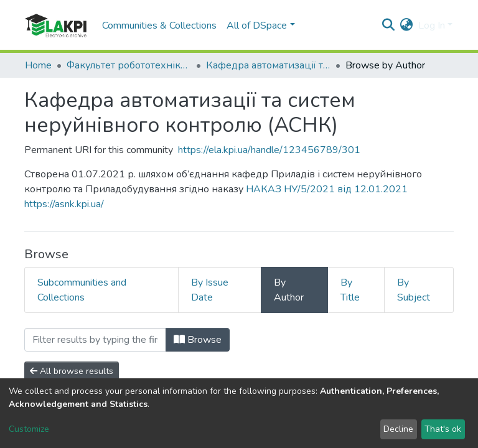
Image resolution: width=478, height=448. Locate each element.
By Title (350, 290)
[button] (407, 26)
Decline (398, 429)
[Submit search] (389, 26)
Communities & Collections (159, 26)
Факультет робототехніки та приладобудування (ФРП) (129, 65)
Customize (29, 429)
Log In (432, 26)
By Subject (414, 290)
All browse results (72, 371)
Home (38, 65)
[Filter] (95, 340)
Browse (198, 340)
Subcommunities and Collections (82, 290)
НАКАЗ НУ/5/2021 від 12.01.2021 (327, 189)
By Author (289, 290)
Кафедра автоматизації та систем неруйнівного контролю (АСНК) (268, 65)
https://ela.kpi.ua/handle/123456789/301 (269, 150)
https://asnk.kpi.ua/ (64, 204)
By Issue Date (210, 290)
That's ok (443, 429)
